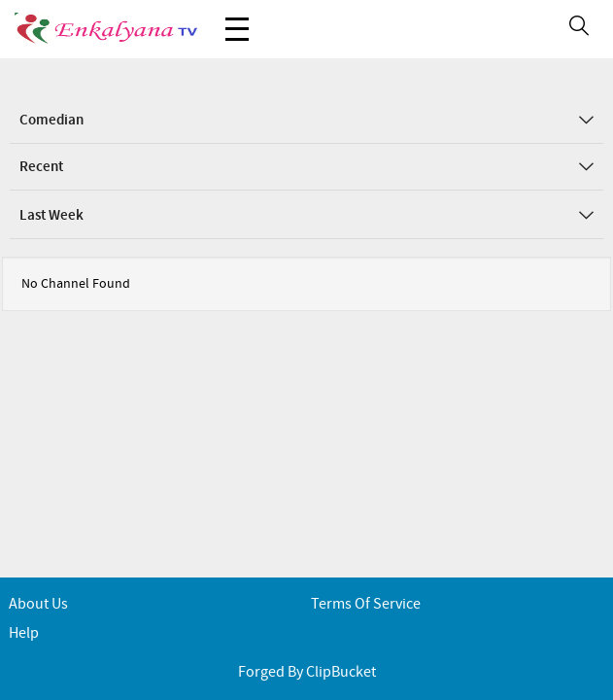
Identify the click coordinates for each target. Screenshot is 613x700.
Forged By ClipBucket (307, 672)
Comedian (306, 121)
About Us (38, 604)
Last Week (306, 216)
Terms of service (366, 604)
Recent (306, 167)
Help (24, 633)
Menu (237, 19)
